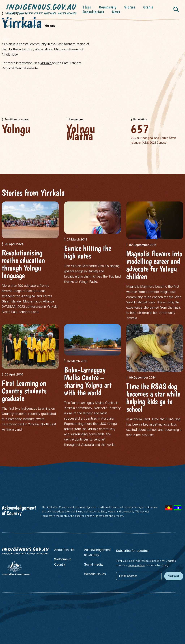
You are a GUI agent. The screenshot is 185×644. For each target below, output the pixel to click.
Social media (93, 564)
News (116, 12)
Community (108, 7)
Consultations (93, 12)
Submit (174, 576)
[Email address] (139, 576)
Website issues (95, 574)
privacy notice (136, 565)
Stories (130, 7)
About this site (64, 550)
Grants (148, 7)
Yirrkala (46, 63)
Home (9, 26)
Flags (87, 7)
